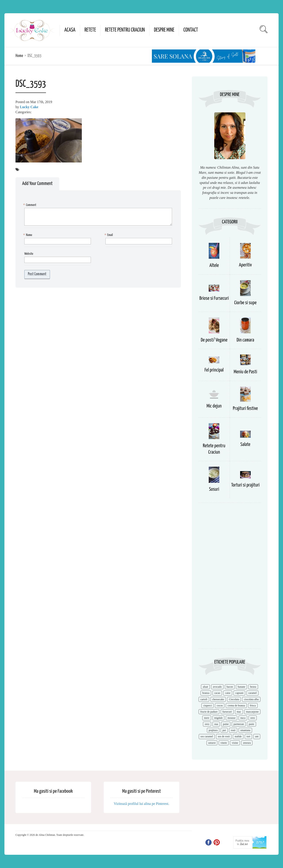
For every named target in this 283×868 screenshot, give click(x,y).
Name (28, 235)
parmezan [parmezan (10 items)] (239, 724)
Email (109, 235)
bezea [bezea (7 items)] (253, 687)
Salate (245, 444)
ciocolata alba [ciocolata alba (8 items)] (251, 699)
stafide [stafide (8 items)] (238, 736)
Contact (191, 30)
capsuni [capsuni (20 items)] (239, 693)
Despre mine (164, 30)
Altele (214, 265)
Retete (90, 30)
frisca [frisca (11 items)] (253, 706)
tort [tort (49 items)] (248, 736)
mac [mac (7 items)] (239, 712)
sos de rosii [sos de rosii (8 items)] (224, 736)
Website (29, 254)
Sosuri (214, 489)
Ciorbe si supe (245, 303)
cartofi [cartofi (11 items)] (204, 699)
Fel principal (214, 370)
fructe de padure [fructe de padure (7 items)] (209, 712)
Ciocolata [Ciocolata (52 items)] (234, 699)
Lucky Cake (29, 107)
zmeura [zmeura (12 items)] (247, 743)
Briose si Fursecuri (214, 298)
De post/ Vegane (214, 340)
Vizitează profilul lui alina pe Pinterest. (142, 804)
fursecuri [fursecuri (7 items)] (227, 712)
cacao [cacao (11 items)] (217, 693)
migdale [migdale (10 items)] (219, 718)
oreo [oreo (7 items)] (253, 718)
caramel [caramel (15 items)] (252, 693)
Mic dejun (214, 406)
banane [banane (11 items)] (241, 687)
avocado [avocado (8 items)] (217, 687)
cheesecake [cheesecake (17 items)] (218, 699)
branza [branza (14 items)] (206, 693)
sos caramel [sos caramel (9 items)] (207, 736)
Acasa (70, 30)
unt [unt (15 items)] (257, 736)
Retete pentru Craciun (125, 30)
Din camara (245, 340)
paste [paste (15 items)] (251, 724)
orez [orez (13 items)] (207, 724)
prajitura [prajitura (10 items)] (213, 730)
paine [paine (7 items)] (226, 724)
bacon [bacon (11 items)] (230, 687)
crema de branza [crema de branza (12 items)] (236, 706)
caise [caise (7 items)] (228, 693)
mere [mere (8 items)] (207, 718)
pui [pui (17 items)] (224, 730)
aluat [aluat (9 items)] (205, 687)
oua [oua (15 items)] (216, 724)
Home (19, 56)
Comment (30, 205)
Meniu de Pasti (245, 372)
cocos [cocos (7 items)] (220, 706)
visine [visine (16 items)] (235, 743)
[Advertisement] (230, 578)
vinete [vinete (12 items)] (224, 743)
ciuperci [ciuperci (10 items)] (207, 706)
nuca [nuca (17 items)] (243, 718)
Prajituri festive (245, 409)
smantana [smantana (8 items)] (245, 730)
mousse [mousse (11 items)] (231, 718)
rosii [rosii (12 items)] (233, 730)
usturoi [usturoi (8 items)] (212, 743)
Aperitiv (245, 265)
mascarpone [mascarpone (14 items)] (252, 712)
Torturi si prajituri (245, 485)
